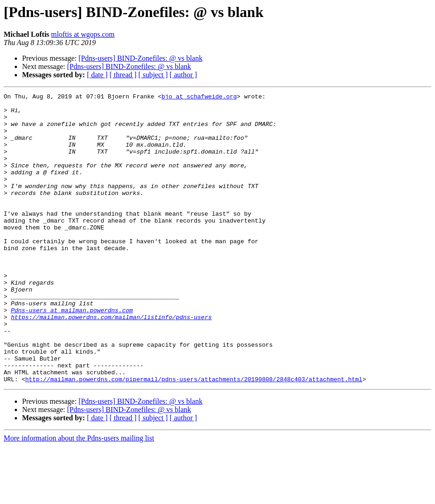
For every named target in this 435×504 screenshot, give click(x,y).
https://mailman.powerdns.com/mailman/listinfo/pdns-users (112, 362)
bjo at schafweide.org (199, 97)
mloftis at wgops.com (83, 34)
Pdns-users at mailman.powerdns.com (72, 354)
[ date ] (97, 75)
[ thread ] (123, 75)
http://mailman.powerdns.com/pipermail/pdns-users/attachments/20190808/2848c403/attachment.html (194, 437)
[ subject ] (153, 75)
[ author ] (183, 75)
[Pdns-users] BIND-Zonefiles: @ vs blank (141, 58)
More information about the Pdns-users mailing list (79, 496)
